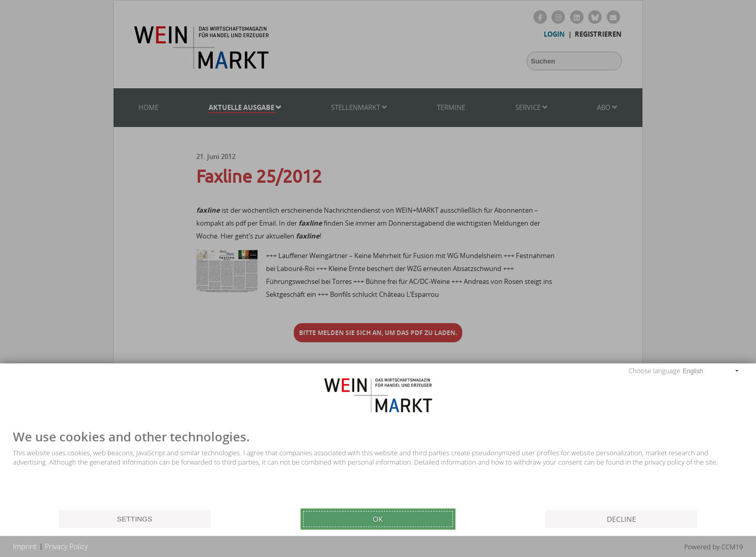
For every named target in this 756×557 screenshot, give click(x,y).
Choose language (654, 371)
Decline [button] (621, 519)
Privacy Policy (66, 546)
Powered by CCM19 (714, 547)
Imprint (25, 546)
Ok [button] (378, 519)
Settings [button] (135, 519)
